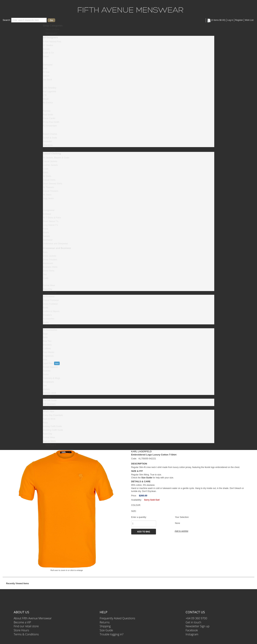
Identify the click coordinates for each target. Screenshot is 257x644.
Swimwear (48, 240)
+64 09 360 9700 (196, 618)
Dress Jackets (50, 256)
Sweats (46, 236)
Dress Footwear (50, 304)
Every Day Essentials (53, 415)
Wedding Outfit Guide (53, 430)
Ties (45, 274)
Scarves (47, 371)
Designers (52, 33)
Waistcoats (48, 263)
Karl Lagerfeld (50, 92)
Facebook (192, 630)
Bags (45, 334)
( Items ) (216, 20)
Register (239, 20)
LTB (45, 95)
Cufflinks (47, 349)
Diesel (46, 56)
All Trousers (48, 187)
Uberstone (48, 145)
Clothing (50, 149)
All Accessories (50, 330)
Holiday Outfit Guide (52, 426)
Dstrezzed (48, 65)
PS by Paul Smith (51, 122)
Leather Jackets (50, 165)
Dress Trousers (50, 260)
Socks (46, 322)
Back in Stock (49, 441)
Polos (46, 229)
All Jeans (47, 195)
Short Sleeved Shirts (53, 184)
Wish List (249, 20)
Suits (45, 252)
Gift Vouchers (49, 404)
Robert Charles (50, 134)
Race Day (48, 289)
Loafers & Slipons (51, 311)
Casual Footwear (51, 300)
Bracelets (47, 345)
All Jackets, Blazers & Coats (56, 158)
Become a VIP (22, 622)
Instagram (192, 634)
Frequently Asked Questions (117, 618)
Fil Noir (46, 72)
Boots (46, 308)
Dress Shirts (49, 271)
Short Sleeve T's (51, 221)
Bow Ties (47, 341)
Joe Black (48, 80)
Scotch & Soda (50, 138)
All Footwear (49, 297)
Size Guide (106, 630)
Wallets (46, 389)
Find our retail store (26, 626)
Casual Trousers (51, 191)
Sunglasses (48, 382)
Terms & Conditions (26, 634)
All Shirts (47, 176)
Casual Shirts (49, 180)
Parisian (47, 111)
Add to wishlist (181, 531)
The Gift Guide (50, 400)
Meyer (46, 99)
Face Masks (49, 352)
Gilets (46, 173)
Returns (105, 622)
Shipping (105, 626)
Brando (46, 49)
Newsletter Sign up (198, 626)
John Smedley (50, 88)
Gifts (48, 397)
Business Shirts (50, 267)
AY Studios (48, 45)
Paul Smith (48, 115)
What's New (49, 412)
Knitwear (47, 214)
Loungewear (49, 210)
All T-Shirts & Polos (52, 218)
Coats (46, 169)
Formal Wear (49, 285)
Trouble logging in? (111, 634)
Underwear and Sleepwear (55, 244)
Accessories (49, 319)
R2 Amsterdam (50, 126)
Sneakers (47, 315)
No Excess (48, 103)
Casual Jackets (50, 161)
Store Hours (21, 630)
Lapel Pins (48, 363)
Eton (45, 68)
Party (45, 423)
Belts (45, 337)
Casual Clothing (52, 153)
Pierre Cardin (49, 118)
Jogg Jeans (48, 198)
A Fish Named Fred (52, 42)
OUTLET (51, 445)
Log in (230, 20)
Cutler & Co (48, 53)
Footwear (51, 293)
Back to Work (49, 419)
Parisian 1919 (49, 393)
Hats (45, 360)
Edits (48, 408)
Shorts (46, 232)
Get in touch (193, 622)
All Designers (50, 37)
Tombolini (47, 141)
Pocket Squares (50, 367)
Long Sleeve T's (50, 225)
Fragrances (48, 356)
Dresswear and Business (57, 248)
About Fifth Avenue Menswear (33, 618)
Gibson (46, 76)
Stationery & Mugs (52, 378)
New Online (52, 29)
